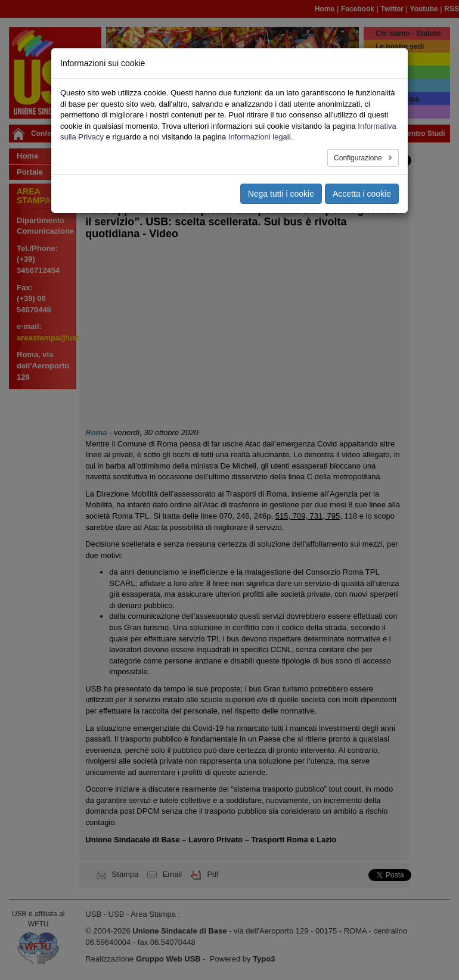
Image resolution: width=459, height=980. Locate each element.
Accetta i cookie (362, 194)
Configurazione (359, 158)
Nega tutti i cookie (281, 194)
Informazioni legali (260, 137)
